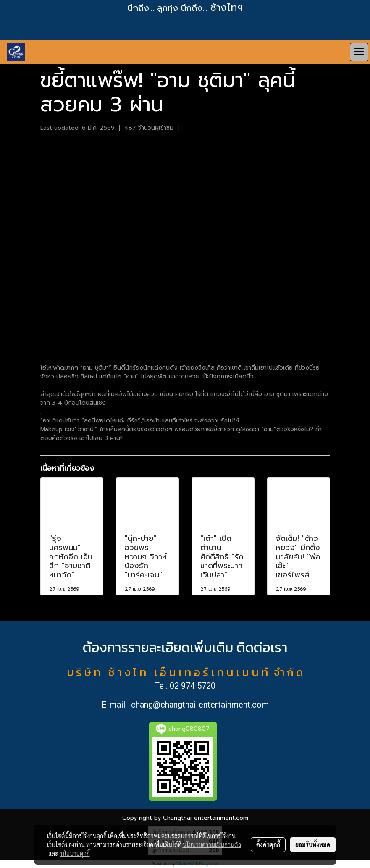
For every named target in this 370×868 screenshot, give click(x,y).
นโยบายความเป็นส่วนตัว (212, 844)
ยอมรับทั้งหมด (313, 844)
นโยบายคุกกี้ (75, 853)
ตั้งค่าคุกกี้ (268, 844)
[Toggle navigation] (359, 52)
